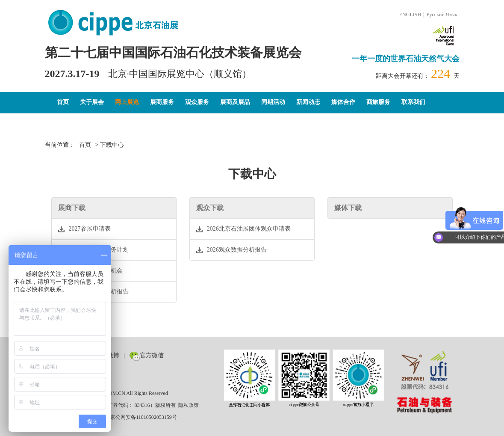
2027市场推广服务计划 (93, 250)
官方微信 (146, 355)
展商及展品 (235, 102)
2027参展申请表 (84, 229)
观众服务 (197, 102)
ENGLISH (410, 15)
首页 (63, 102)
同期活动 (273, 102)
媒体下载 (348, 208)
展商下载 (72, 208)
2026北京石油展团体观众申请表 (243, 229)
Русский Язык (442, 15)
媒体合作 (343, 102)
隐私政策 (189, 405)
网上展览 (127, 102)
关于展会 (92, 102)
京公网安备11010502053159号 (139, 417)
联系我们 (413, 102)
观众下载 (210, 208)
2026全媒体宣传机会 (90, 271)
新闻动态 (308, 102)
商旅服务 (378, 102)
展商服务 (162, 102)
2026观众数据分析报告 (93, 292)
